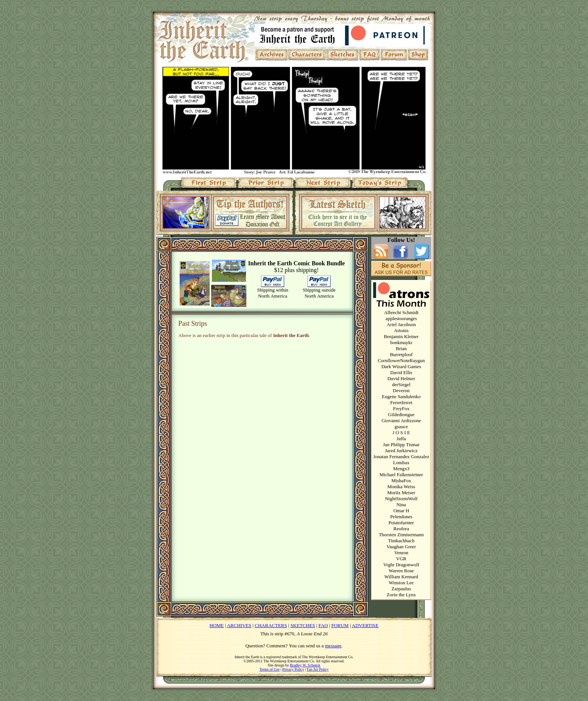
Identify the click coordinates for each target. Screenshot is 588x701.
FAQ (323, 625)
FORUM (340, 625)
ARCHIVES (239, 625)
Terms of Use (270, 669)
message (333, 646)
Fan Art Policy (318, 669)
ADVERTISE (365, 625)
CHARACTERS (271, 625)
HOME (217, 625)
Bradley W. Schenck (305, 665)
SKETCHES (303, 625)
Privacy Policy (293, 669)
